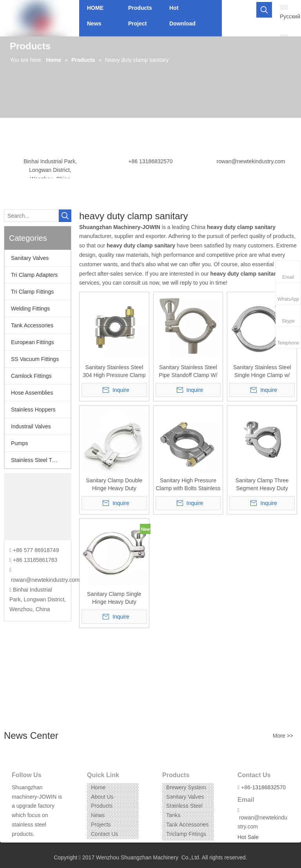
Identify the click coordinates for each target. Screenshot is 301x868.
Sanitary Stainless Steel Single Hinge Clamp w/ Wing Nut (262, 372)
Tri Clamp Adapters (34, 275)
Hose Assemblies (32, 393)
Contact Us (104, 834)
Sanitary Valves (30, 258)
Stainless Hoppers (33, 410)
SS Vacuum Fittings (35, 359)
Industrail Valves (31, 426)
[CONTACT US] (38, 507)
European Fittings (33, 342)
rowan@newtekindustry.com (251, 161)
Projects (101, 825)
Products (102, 806)
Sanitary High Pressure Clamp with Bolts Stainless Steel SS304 (188, 485)
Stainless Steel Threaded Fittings (41, 460)
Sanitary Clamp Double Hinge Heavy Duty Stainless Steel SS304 (114, 485)
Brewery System (186, 787)
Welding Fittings (30, 309)
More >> (283, 736)
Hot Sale (248, 837)
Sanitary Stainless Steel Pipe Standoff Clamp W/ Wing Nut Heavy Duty (188, 372)
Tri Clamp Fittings (32, 292)
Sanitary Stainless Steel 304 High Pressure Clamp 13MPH (114, 372)
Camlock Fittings (31, 376)
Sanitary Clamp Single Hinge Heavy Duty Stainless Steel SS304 (114, 598)
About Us (102, 797)
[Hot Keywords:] (264, 10)
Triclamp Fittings (186, 834)
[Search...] (31, 216)
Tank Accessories (32, 325)
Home (98, 787)
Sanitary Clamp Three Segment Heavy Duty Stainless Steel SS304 (262, 485)
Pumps (20, 443)
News (98, 815)
